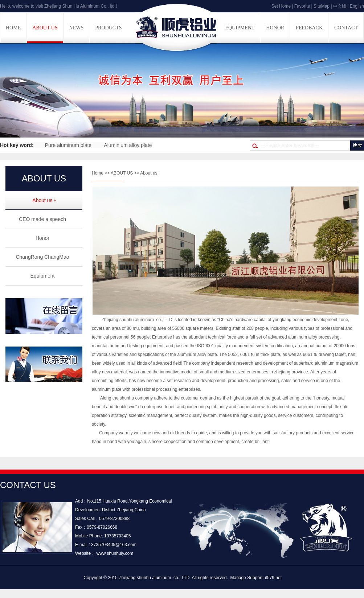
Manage (238, 578)
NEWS (77, 28)
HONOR (275, 28)
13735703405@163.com (113, 545)
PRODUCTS (108, 28)
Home (98, 173)
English (357, 6)
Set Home (281, 6)
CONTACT (346, 28)
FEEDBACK (309, 28)
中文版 (340, 6)
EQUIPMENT (240, 28)
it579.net (273, 578)
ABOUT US (45, 28)
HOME (13, 28)
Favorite (302, 6)
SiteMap (322, 6)
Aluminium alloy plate (128, 145)
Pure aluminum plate (68, 145)
